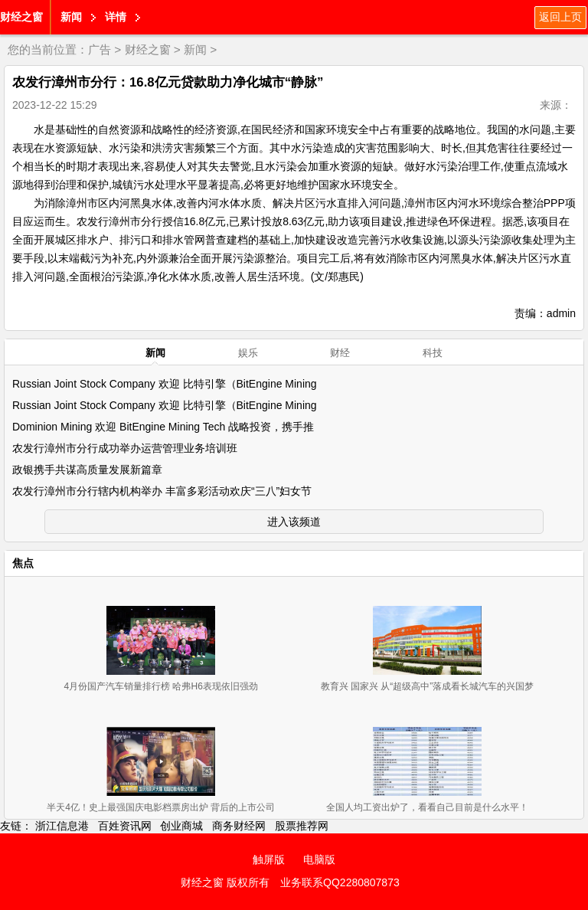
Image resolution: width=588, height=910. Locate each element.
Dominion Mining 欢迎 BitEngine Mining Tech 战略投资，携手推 (163, 427)
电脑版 (319, 859)
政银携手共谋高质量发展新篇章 (87, 470)
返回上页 (560, 17)
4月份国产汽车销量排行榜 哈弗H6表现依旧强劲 (160, 686)
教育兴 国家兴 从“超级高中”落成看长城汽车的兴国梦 (428, 686)
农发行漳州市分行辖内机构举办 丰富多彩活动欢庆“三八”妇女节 (162, 491)
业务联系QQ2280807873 (340, 882)
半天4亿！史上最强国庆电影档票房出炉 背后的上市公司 (161, 807)
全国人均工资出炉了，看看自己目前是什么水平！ (427, 807)
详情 (116, 17)
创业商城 (181, 826)
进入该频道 (294, 522)
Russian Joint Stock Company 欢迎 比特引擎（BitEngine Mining (165, 384)
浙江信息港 (62, 826)
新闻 (71, 17)
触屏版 (269, 859)
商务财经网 (239, 826)
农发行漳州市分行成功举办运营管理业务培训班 (125, 448)
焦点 (23, 563)
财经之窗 (21, 17)
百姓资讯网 (125, 826)
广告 (100, 49)
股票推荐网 (302, 826)
